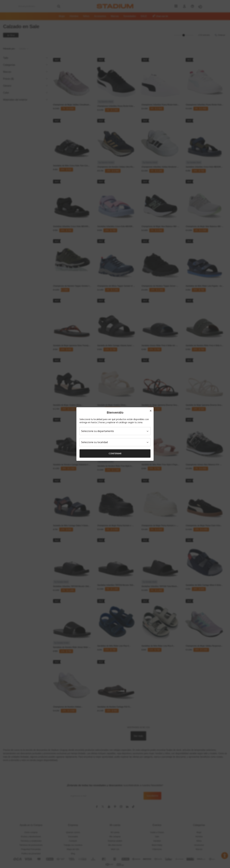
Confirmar (115, 453)
